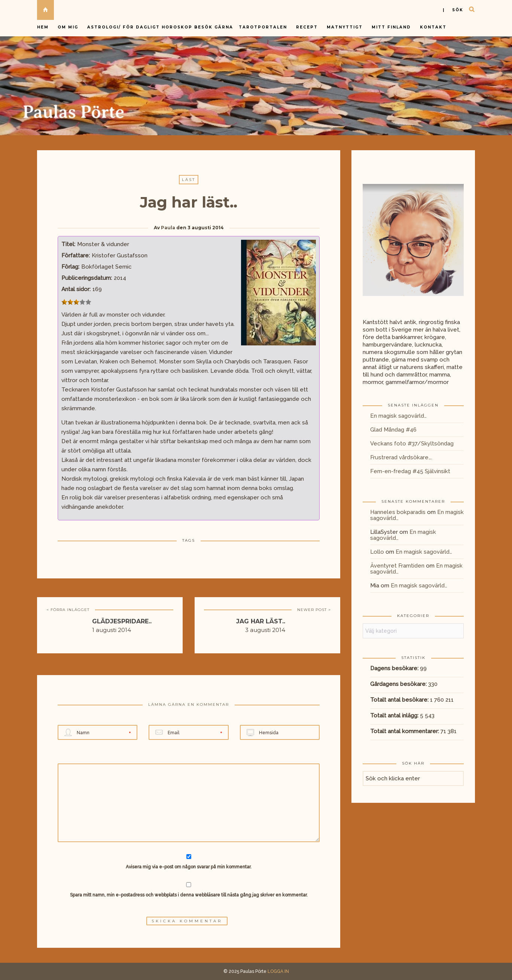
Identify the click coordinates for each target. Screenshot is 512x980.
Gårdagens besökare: (399, 684)
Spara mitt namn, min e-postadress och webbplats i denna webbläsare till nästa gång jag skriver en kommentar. (189, 895)
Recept (307, 27)
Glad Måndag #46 (393, 430)
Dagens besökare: (395, 668)
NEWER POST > (314, 610)
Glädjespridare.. (122, 621)
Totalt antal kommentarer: (405, 731)
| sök (453, 10)
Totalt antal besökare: (400, 700)
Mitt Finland (391, 27)
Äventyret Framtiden (397, 566)
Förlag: (70, 267)
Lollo (377, 552)
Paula (168, 228)
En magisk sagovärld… (398, 416)
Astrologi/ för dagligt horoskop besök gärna (161, 27)
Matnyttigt (345, 27)
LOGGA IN (278, 971)
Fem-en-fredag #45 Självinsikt (410, 471)
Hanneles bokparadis (398, 512)
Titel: (68, 244)
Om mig (68, 27)
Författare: (76, 255)
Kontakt (433, 27)
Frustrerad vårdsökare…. (401, 457)
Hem (43, 27)
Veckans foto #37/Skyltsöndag (412, 444)
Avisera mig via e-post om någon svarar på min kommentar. (189, 862)
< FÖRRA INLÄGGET (68, 610)
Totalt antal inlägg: (395, 716)
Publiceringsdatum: (87, 278)
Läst (189, 180)
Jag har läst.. (261, 621)
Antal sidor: (76, 289)
